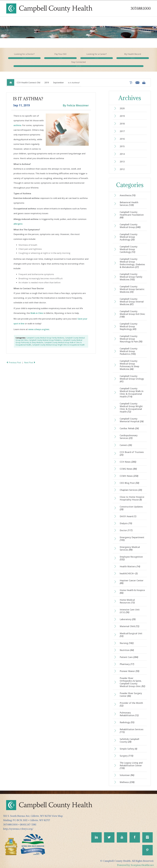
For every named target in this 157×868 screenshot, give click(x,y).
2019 (47, 79)
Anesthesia (128, 192)
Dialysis (126, 521)
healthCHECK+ (129, 571)
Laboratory (128, 617)
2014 (122, 151)
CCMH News (129, 473)
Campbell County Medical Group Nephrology (129, 324)
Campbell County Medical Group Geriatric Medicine (132, 286)
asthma (17, 122)
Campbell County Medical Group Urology (132, 376)
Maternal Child (129, 624)
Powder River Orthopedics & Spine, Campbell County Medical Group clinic (132, 680)
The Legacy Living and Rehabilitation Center (131, 763)
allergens (18, 221)
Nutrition (127, 648)
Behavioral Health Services (129, 201)
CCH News (128, 459)
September (59, 79)
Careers (126, 442)
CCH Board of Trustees (132, 451)
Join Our (78, 60)
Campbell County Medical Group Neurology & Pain (131, 336)
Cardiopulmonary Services (129, 434)
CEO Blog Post (129, 480)
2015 (122, 143)
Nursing (127, 641)
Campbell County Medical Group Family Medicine (45, 335)
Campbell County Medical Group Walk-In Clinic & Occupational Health (132, 390)
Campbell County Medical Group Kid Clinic (132, 311)
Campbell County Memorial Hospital (132, 417)
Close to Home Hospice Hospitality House (132, 496)
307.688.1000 (141, 9)
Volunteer (127, 773)
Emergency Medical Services (130, 546)
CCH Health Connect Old (28, 79)
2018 (122, 120)
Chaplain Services (131, 487)
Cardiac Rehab (129, 426)
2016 (122, 136)
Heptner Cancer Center (132, 579)
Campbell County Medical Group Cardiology (129, 246)
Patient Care (129, 655)
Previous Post (14, 359)
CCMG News (128, 466)
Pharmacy (127, 662)
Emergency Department (132, 536)
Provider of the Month (131, 702)
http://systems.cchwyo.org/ (18, 827)
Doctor (126, 528)
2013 (122, 158)
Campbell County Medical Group (130, 223)
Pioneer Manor (129, 669)
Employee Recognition (131, 555)
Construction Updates (131, 505)
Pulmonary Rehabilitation (129, 712)
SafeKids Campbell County (129, 738)
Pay (50, 60)
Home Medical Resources (127, 599)
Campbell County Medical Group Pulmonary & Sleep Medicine (129, 362)
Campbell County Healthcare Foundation (132, 212)
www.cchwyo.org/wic (39, 326)
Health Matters (130, 564)
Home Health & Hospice (132, 589)
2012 (122, 166)
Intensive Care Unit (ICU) (130, 608)
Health (136, 60)
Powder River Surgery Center (131, 692)
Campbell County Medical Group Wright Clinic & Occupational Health (58, 342)
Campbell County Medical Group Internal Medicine (132, 299)
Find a (21, 60)
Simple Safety (128, 747)
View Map (57, 814)
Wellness (127, 780)
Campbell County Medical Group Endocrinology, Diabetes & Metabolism (132, 260)
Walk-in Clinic (37, 310)
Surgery (126, 754)
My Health (107, 60)
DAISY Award (128, 514)
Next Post (30, 359)
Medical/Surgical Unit (131, 632)
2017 (122, 128)
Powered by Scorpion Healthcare (135, 863)
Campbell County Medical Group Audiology (129, 234)
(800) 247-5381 (28, 822)
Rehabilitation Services (132, 728)
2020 (122, 105)
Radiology (127, 720)
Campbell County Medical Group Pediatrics (45, 337)
